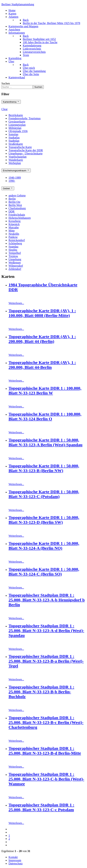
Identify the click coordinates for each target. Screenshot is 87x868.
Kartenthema (11, 102)
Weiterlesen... (16, 303)
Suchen (6, 83)
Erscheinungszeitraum (16, 170)
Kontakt (13, 857)
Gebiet (8, 188)
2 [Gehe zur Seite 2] (9, 839)
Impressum (15, 860)
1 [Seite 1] (9, 835)
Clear (5, 109)
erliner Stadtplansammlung (18, 4)
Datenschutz (16, 863)
